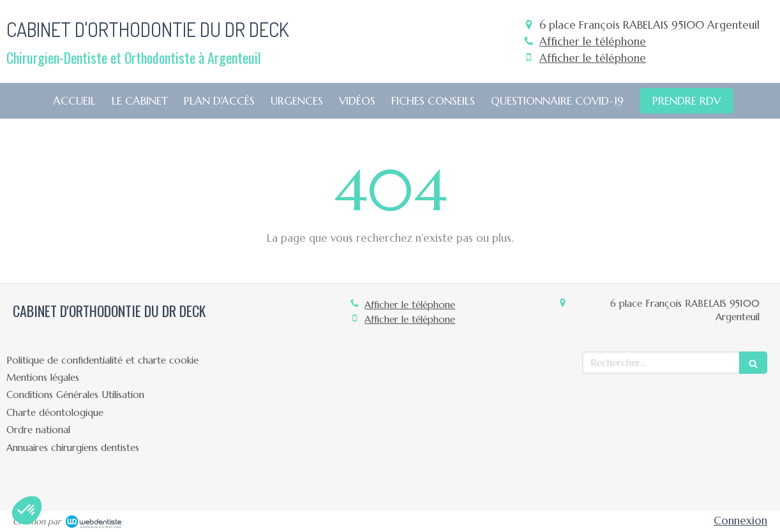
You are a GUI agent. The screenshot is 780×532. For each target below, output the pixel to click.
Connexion (740, 521)
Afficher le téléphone (593, 41)
